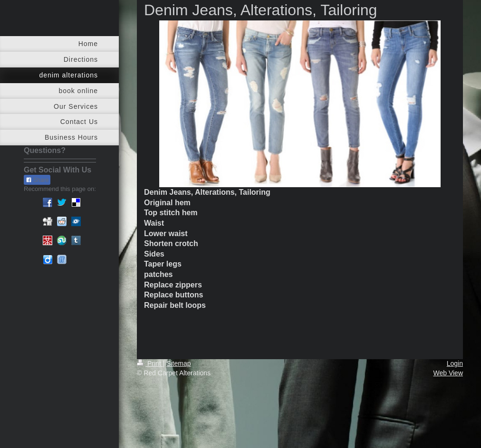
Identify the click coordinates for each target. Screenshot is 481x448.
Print (150, 363)
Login (455, 363)
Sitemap (178, 363)
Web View (448, 373)
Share (37, 180)
